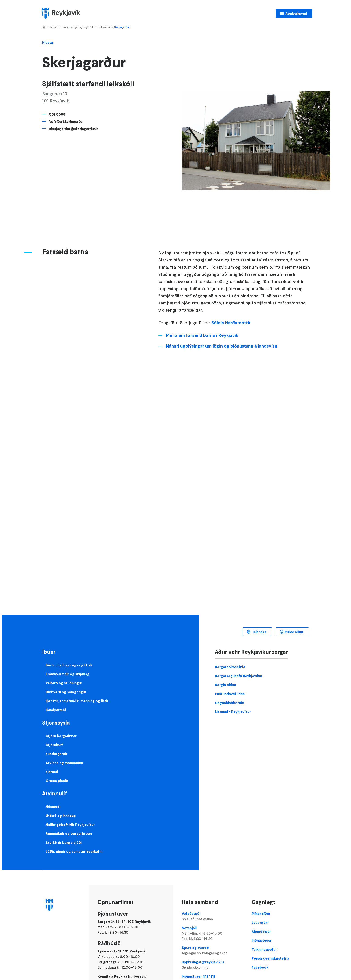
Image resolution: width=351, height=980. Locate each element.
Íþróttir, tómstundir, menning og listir (77, 701)
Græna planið (57, 781)
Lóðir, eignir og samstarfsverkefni (74, 851)
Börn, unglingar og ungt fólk (77, 27)
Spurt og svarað (212, 950)
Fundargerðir (57, 754)
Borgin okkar (226, 685)
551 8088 (57, 114)
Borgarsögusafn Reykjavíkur (239, 676)
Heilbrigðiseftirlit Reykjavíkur (70, 825)
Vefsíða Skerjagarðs (66, 121)
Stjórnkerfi (55, 745)
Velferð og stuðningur (64, 683)
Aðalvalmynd (296, 13)
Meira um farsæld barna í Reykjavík (202, 335)
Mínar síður (294, 632)
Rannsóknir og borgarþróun (69, 833)
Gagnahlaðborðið (230, 703)
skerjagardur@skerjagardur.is (74, 129)
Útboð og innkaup (61, 816)
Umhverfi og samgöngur (66, 692)
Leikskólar (104, 27)
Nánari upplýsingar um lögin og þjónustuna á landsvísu (221, 346)
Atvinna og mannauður (65, 763)
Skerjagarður (122, 27)
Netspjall (212, 933)
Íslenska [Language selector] (259, 632)
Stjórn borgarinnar (61, 736)
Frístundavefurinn (230, 694)
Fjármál (52, 772)
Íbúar (53, 27)
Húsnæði (53, 807)
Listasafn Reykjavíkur (233, 712)
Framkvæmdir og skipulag (67, 674)
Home (44, 27)
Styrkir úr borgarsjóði (64, 842)
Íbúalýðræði (56, 710)
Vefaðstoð (212, 916)
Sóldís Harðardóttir (231, 323)
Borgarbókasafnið (230, 667)
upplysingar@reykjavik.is (212, 965)
